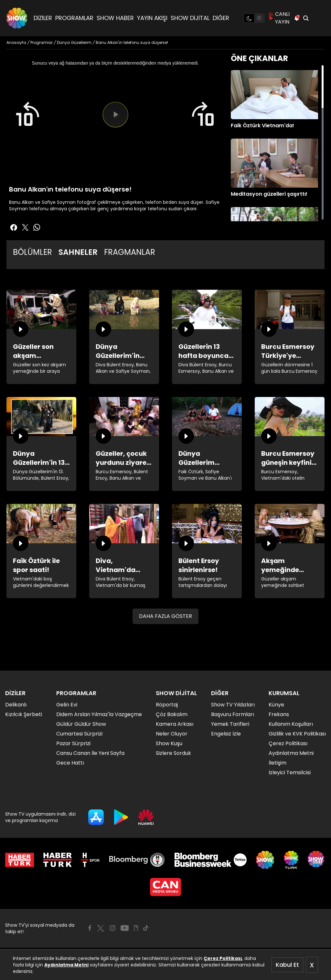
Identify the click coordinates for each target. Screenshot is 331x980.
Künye (276, 705)
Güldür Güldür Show (81, 724)
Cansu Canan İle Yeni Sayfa (90, 753)
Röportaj (167, 705)
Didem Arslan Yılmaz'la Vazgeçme (99, 714)
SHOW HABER (115, 18)
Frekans (279, 714)
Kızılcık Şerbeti (24, 714)
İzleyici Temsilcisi (290, 772)
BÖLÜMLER (32, 252)
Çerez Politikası (223, 958)
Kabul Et (287, 965)
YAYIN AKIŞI (152, 18)
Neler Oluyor (172, 734)
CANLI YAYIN (279, 18)
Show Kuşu (169, 743)
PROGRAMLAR (74, 18)
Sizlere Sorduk (173, 753)
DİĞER (221, 18)
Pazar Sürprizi (73, 743)
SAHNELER (78, 252)
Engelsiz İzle (226, 734)
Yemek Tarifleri (230, 724)
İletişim (278, 763)
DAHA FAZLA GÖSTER (165, 616)
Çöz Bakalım (172, 714)
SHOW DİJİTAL (190, 18)
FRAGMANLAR (130, 252)
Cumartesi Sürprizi (79, 734)
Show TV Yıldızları (233, 705)
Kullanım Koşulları (291, 724)
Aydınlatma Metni (66, 965)
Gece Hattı (70, 763)
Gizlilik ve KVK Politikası (297, 734)
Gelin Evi (67, 705)
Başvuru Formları (233, 714)
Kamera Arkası (175, 724)
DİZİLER (43, 18)
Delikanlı (16, 705)
